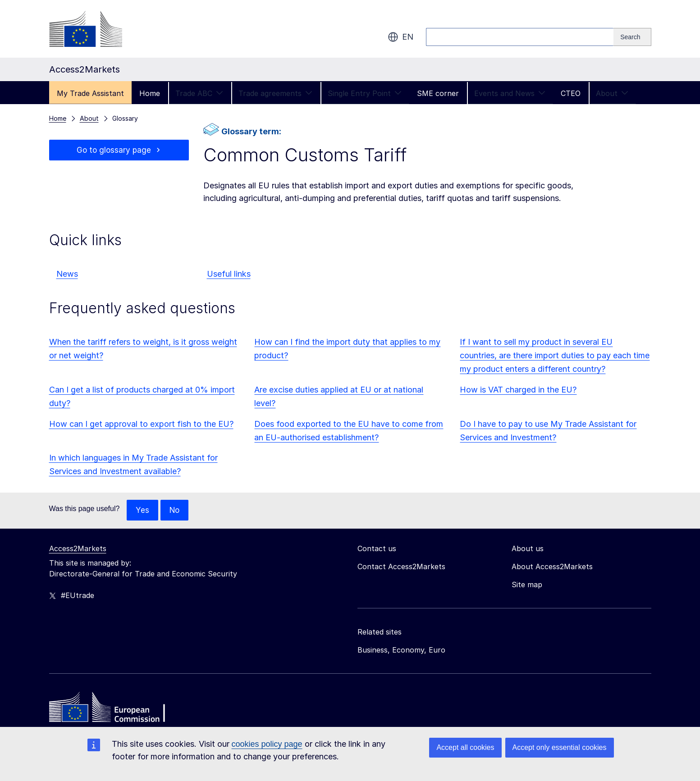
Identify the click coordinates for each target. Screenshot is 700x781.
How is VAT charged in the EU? (518, 390)
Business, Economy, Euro (401, 650)
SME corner (438, 93)
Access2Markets (78, 549)
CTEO (571, 93)
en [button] (400, 37)
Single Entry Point (365, 93)
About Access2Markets (552, 567)
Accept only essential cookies (560, 747)
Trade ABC (199, 93)
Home (150, 93)
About (612, 93)
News (67, 274)
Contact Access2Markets (401, 567)
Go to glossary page (114, 150)
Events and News (510, 93)
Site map (527, 585)
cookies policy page (267, 744)
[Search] (632, 37)
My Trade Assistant (90, 93)
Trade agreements (275, 93)
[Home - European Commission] (114, 710)
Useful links (229, 274)
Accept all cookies (465, 747)
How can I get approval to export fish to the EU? (141, 424)
